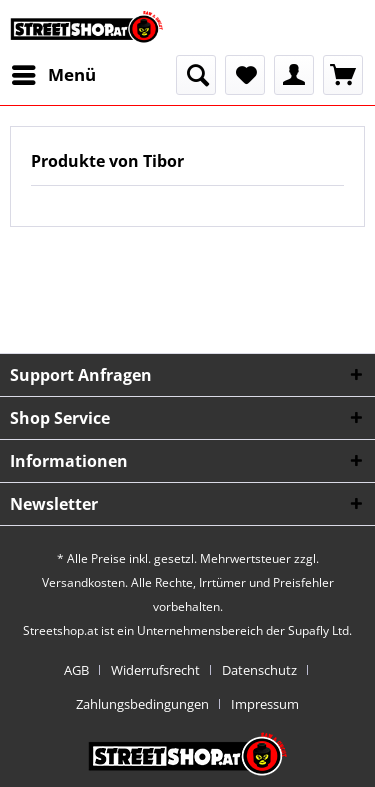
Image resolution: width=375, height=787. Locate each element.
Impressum (265, 704)
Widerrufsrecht (155, 670)
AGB (76, 670)
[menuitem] (53, 75)
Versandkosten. (85, 582)
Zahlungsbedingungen (142, 704)
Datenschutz (259, 670)
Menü (54, 72)
